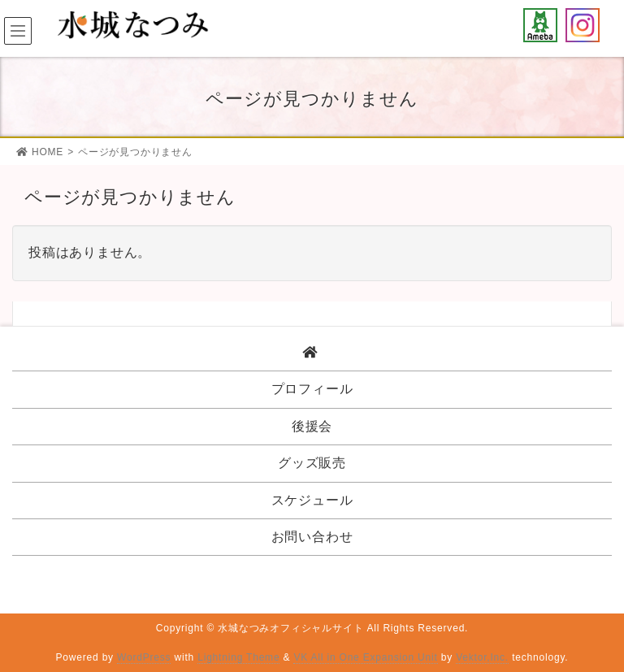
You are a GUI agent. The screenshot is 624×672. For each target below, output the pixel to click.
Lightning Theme (238, 657)
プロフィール (312, 389)
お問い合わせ (312, 537)
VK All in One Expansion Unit (365, 657)
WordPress (144, 657)
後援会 (312, 426)
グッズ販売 (312, 463)
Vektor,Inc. (482, 657)
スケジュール (312, 500)
